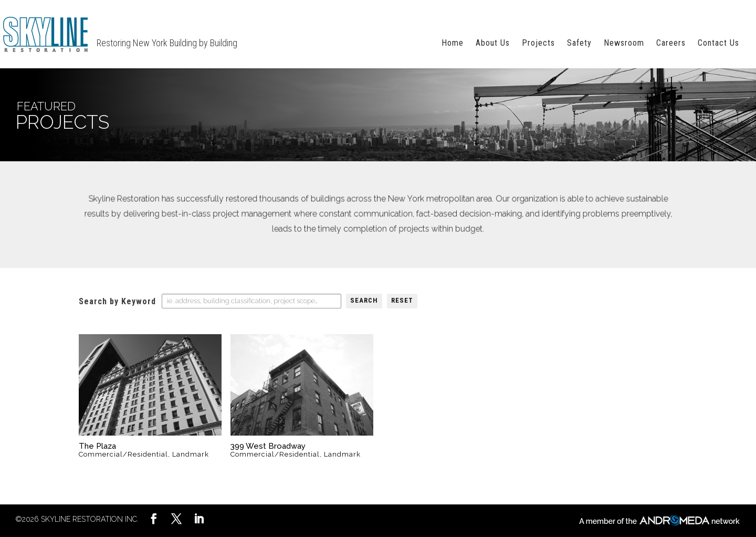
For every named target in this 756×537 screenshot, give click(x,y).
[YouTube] (176, 520)
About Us (493, 44)
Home (453, 44)
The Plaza (97, 446)
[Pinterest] (199, 520)
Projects (538, 44)
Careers (671, 44)
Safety (579, 44)
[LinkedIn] (154, 520)
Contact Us (718, 44)
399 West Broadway (268, 446)
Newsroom (624, 44)
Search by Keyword (117, 301)
